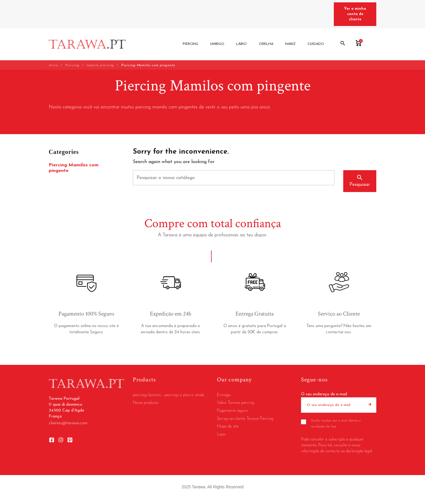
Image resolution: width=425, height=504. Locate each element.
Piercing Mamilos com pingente (74, 168)
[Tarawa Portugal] (87, 44)
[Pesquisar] (234, 178)
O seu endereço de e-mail (324, 394)
